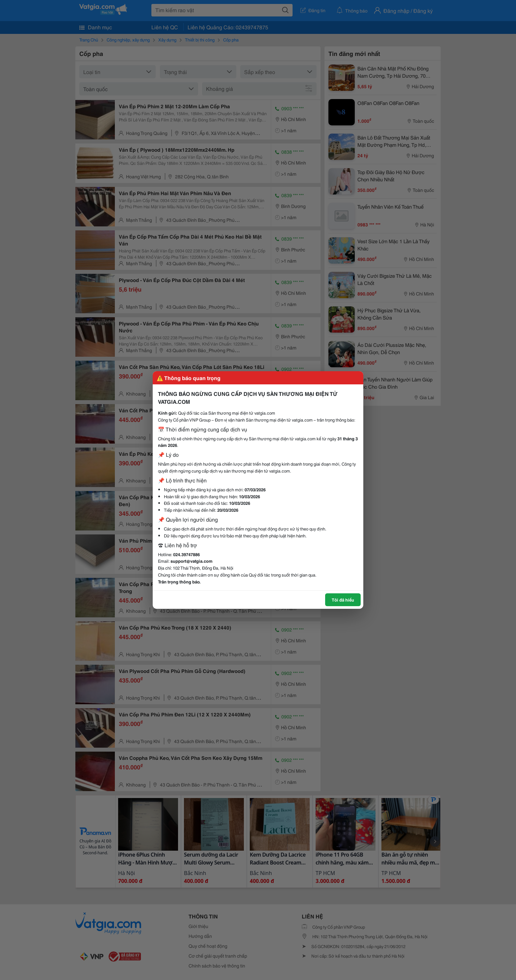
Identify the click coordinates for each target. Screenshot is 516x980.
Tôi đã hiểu (343, 600)
